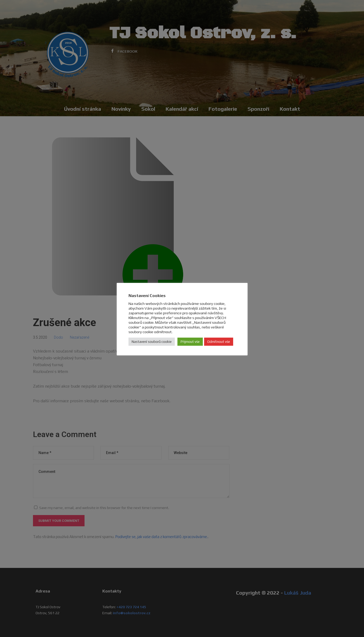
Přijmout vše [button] (190, 342)
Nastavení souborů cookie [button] (152, 342)
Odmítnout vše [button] (219, 342)
